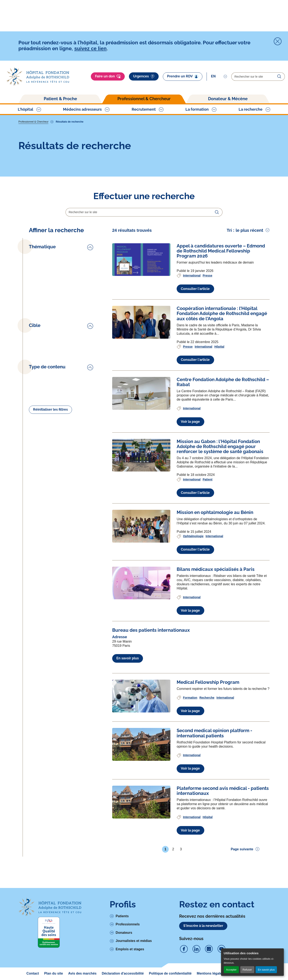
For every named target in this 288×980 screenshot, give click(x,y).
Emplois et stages (130, 949)
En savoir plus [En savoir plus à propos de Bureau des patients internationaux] (128, 658)
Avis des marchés (82, 973)
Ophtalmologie (193, 536)
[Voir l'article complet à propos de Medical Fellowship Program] (141, 696)
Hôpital (219, 347)
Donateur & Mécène (228, 99)
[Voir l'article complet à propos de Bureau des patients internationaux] (151, 630)
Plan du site (54, 973)
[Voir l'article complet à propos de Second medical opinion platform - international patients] (141, 744)
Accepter (231, 970)
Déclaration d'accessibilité (123, 973)
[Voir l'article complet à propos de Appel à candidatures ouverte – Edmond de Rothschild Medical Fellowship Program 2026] (141, 260)
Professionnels (128, 924)
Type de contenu (47, 367)
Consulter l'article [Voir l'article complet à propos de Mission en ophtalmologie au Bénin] (195, 549)
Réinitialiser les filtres (50, 409)
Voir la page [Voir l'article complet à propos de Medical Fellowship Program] (190, 711)
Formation (190, 698)
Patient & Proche (60, 99)
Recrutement (144, 109)
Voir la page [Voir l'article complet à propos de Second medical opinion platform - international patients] (190, 768)
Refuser (247, 970)
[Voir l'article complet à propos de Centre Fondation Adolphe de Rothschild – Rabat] (141, 393)
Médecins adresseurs (82, 109)
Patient (208, 479)
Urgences (144, 77)
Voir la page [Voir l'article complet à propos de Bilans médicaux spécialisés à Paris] (190, 610)
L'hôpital (26, 109)
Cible (35, 325)
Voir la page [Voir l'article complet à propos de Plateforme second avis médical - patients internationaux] (190, 830)
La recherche (251, 109)
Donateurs (124, 933)
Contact (33, 973)
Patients (122, 916)
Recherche (207, 698)
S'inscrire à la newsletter (203, 926)
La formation (197, 109)
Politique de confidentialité (170, 973)
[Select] (219, 76)
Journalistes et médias (134, 941)
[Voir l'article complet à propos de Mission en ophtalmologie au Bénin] (141, 526)
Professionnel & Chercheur (144, 99)
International (192, 275)
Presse (207, 275)
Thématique (42, 247)
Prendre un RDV (183, 76)
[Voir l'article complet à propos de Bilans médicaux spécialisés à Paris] (141, 583)
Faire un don (108, 77)
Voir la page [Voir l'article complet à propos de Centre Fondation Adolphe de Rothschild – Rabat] (190, 422)
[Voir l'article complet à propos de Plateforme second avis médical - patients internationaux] (141, 802)
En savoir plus (266, 970)
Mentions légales (210, 973)
